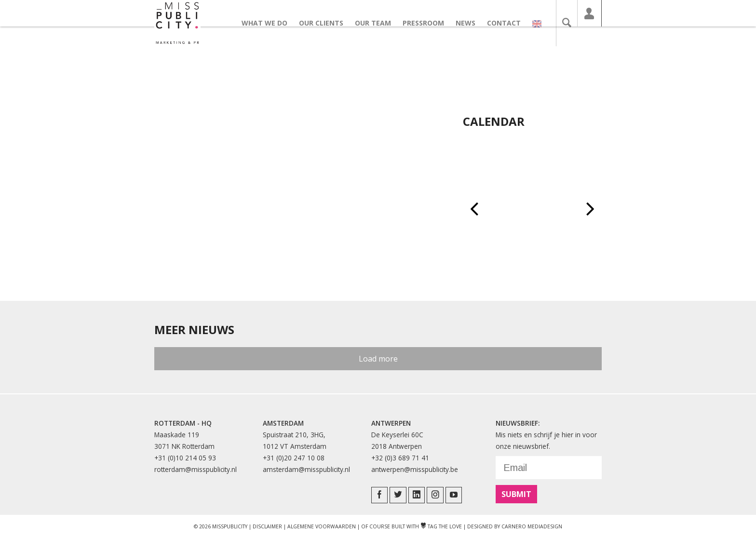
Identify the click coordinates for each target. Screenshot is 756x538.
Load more (378, 359)
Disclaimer (267, 526)
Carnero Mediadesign (532, 526)
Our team (378, 23)
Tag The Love (441, 526)
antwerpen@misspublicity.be (415, 469)
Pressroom (429, 23)
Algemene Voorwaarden (322, 526)
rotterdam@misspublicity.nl (196, 469)
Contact (509, 23)
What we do (270, 23)
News (471, 23)
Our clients (326, 23)
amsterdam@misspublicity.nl (306, 469)
